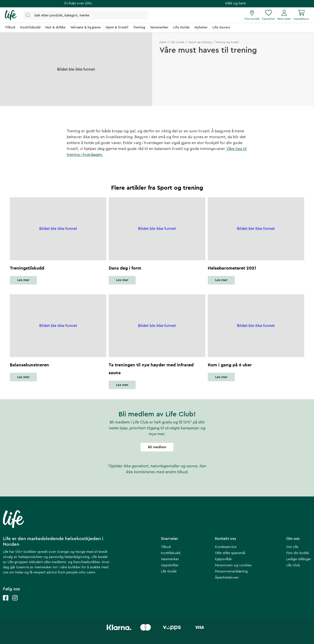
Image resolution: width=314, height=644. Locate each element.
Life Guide (177, 42)
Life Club (293, 565)
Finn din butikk (298, 553)
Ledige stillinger (299, 559)
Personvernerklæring (231, 571)
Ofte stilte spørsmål (230, 553)
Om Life (292, 547)
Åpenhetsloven (227, 578)
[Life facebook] (6, 603)
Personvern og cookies (233, 565)
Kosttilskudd (171, 553)
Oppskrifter (170, 565)
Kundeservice (226, 547)
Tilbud (166, 547)
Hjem (163, 42)
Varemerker (170, 559)
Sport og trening (200, 42)
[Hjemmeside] (11, 15)
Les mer (23, 280)
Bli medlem (157, 447)
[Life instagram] (15, 603)
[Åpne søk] (86, 15)
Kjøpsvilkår (223, 559)
